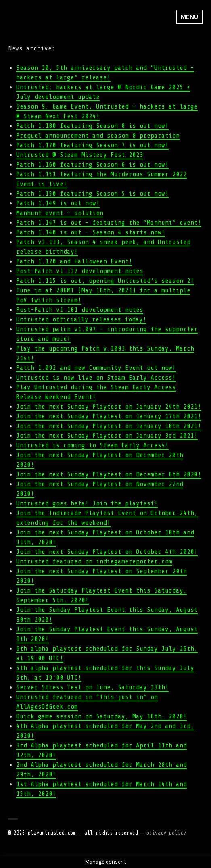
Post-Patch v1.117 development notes (80, 271)
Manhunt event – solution (60, 213)
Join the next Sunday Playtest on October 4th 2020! (107, 552)
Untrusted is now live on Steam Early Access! (96, 378)
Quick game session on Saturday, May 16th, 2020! (101, 716)
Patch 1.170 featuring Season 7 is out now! (92, 145)
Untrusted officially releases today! (81, 319)
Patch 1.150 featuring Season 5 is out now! (92, 194)
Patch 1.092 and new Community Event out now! (96, 368)
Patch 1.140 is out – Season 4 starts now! (91, 232)
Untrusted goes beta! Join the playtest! (87, 503)
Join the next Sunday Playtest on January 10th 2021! (109, 426)
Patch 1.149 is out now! (58, 203)
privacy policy (166, 833)
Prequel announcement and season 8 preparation (98, 136)
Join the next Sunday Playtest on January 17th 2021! (109, 416)
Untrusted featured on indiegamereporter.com (94, 561)
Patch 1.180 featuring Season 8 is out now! (92, 126)
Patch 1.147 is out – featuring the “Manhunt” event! (109, 223)
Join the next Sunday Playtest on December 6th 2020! (109, 474)
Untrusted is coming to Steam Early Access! (92, 445)
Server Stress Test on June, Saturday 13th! (92, 687)
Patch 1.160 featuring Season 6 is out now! (92, 165)
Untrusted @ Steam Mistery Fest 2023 (80, 155)
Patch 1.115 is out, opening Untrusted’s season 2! (105, 281)
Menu (189, 17)
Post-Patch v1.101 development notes (80, 310)
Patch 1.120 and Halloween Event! (74, 261)
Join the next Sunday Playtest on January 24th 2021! (109, 407)
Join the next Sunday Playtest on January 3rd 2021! (107, 436)
